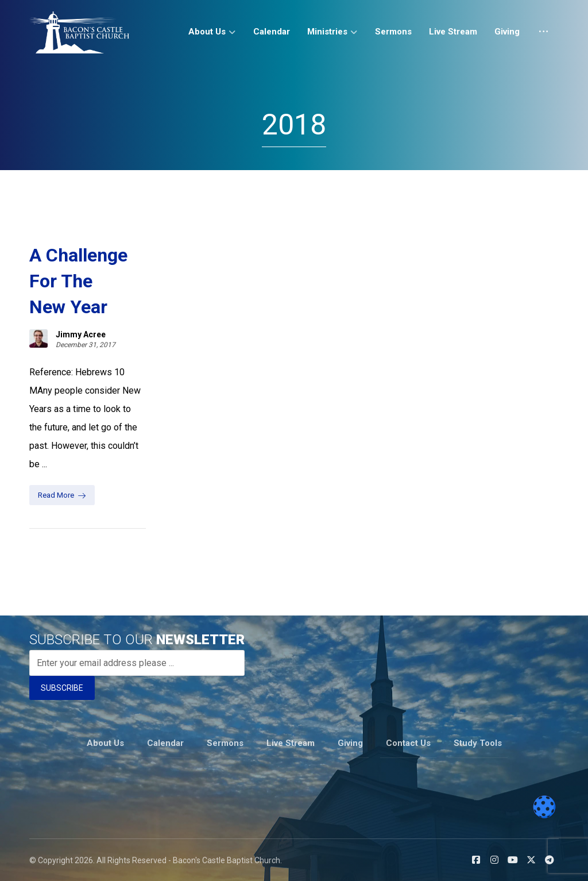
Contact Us (408, 743)
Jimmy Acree (81, 334)
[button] (476, 860)
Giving (350, 743)
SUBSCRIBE (62, 688)
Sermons (225, 743)
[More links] (543, 36)
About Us (105, 743)
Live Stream (291, 743)
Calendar (165, 743)
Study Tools (478, 743)
